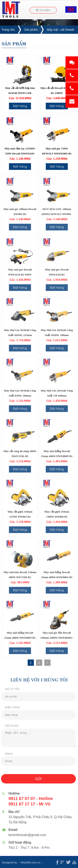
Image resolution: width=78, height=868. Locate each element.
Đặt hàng (20, 106)
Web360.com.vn (28, 862)
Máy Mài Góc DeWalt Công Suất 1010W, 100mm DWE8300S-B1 (57, 335)
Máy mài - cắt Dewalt (60, 30)
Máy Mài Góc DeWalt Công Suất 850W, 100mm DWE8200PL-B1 (20, 396)
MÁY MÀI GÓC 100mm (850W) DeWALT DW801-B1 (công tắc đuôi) (57, 214)
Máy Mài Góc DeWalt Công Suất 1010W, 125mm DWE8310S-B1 (20, 335)
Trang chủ (8, 30)
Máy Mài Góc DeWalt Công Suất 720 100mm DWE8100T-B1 (57, 396)
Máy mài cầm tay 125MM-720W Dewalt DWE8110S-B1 (20, 154)
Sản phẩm (31, 30)
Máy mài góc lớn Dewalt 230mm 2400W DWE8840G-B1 (57, 638)
